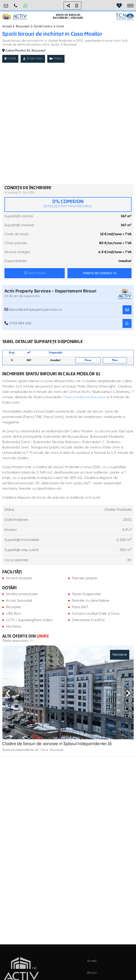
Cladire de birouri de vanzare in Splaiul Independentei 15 (57, 744)
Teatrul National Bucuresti (85, 397)
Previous (8, 693)
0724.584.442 (16, 4)
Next (128, 693)
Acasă (7, 26)
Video (56, 58)
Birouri (92, 973)
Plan (115, 360)
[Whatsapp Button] (25, 6)
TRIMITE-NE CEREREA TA (99, 273)
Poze (88, 360)
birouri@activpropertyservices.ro (6, 4)
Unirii (60, 26)
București (23, 26)
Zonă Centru (43, 26)
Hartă (10, 58)
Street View (33, 58)
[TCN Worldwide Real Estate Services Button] (125, 17)
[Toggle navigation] (130, 6)
